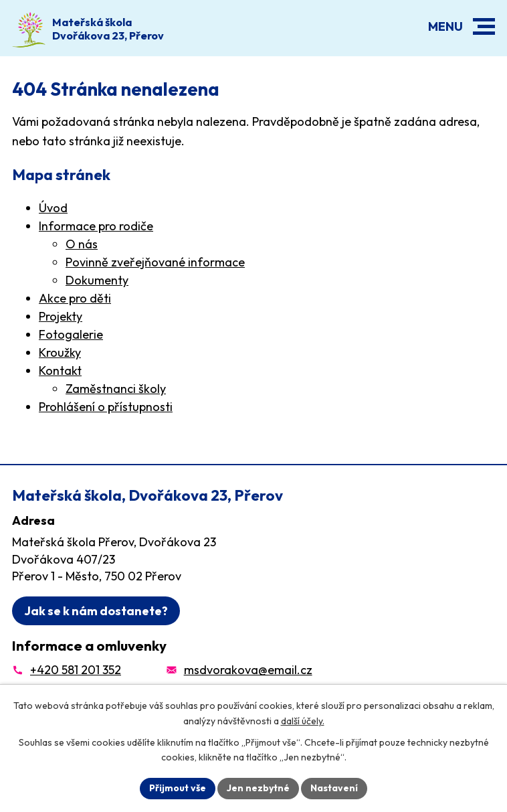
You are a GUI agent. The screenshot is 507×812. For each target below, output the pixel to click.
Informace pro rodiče (96, 226)
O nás (82, 244)
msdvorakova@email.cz (248, 670)
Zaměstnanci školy (116, 389)
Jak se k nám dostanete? (96, 611)
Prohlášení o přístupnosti (106, 407)
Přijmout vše (178, 788)
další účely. (303, 721)
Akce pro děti (75, 298)
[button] (484, 26)
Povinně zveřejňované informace (155, 262)
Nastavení (334, 788)
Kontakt (60, 371)
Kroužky (60, 352)
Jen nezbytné (258, 788)
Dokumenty (97, 280)
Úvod (53, 208)
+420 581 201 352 (76, 670)
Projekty (61, 316)
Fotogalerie (71, 334)
